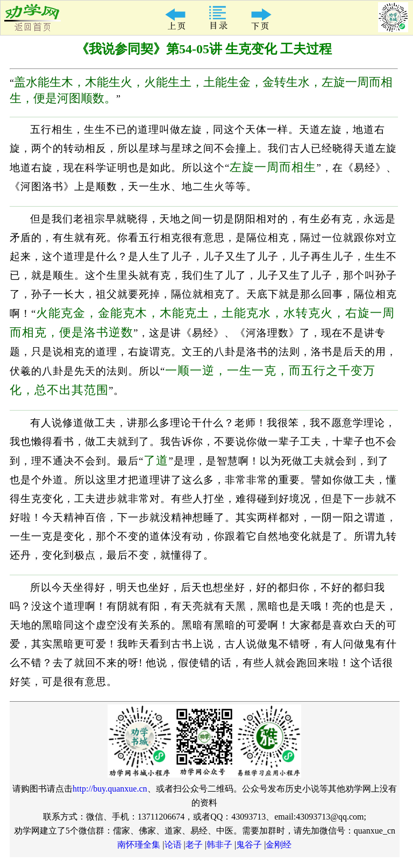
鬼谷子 (249, 845)
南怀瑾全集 (139, 845)
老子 (194, 845)
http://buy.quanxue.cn (110, 789)
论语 (173, 845)
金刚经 (279, 845)
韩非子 (219, 845)
